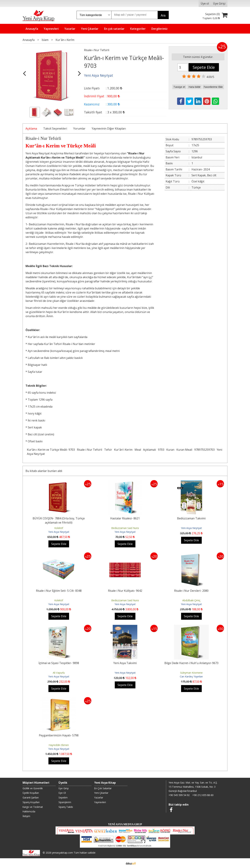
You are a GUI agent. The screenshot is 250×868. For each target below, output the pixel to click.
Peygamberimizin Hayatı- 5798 (59, 735)
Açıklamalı (149, 450)
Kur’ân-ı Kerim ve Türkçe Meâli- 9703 (51, 450)
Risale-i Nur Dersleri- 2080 (191, 591)
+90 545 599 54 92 (179, 795)
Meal (138, 450)
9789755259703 (204, 450)
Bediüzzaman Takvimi (191, 518)
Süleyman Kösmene (191, 673)
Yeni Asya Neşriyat (59, 532)
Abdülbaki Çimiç (191, 600)
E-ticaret (120, 863)
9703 (161, 450)
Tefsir (108, 450)
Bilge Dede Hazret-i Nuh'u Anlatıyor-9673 (191, 663)
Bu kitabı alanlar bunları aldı (44, 471)
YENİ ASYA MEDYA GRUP (125, 824)
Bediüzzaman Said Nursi (125, 528)
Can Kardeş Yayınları (191, 676)
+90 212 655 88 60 (203, 795)
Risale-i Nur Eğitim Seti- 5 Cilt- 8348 (59, 591)
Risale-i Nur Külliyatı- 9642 (125, 591)
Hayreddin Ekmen (59, 745)
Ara (163, 15)
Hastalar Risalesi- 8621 (125, 518)
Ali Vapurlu (59, 673)
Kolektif (59, 528)
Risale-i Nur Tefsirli (89, 450)
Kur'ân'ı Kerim (123, 450)
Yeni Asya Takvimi (125, 663)
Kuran (170, 450)
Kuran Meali (184, 450)
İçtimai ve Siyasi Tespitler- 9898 (59, 663)
